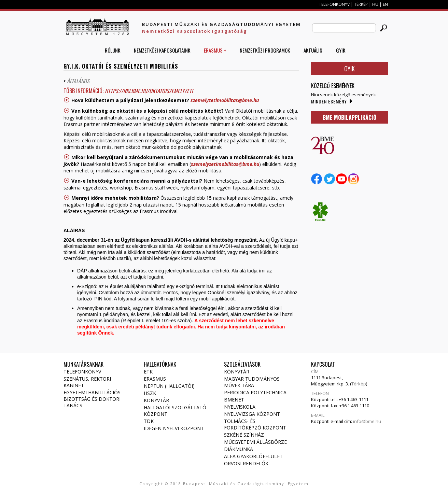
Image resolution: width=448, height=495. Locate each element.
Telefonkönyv (82, 372)
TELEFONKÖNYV (334, 4)
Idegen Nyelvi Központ (174, 428)
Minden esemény (329, 101)
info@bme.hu (367, 421)
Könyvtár (156, 400)
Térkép (359, 384)
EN (385, 4)
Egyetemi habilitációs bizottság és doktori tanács (92, 399)
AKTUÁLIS (313, 50)
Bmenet (234, 400)
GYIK (341, 50)
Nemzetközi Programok (265, 50)
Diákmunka (239, 449)
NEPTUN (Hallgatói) (169, 386)
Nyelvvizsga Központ (252, 414)
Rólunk (113, 50)
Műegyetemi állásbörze (255, 442)
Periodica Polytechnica (255, 392)
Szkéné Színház (244, 435)
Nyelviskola (240, 407)
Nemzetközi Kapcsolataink (162, 50)
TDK (149, 421)
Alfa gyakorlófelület (253, 456)
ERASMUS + (215, 50)
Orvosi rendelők (246, 463)
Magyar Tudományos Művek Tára (252, 382)
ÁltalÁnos (79, 81)
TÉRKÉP (361, 4)
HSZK (150, 393)
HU (375, 4)
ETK (148, 372)
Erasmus (155, 379)
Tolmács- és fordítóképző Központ (255, 424)
